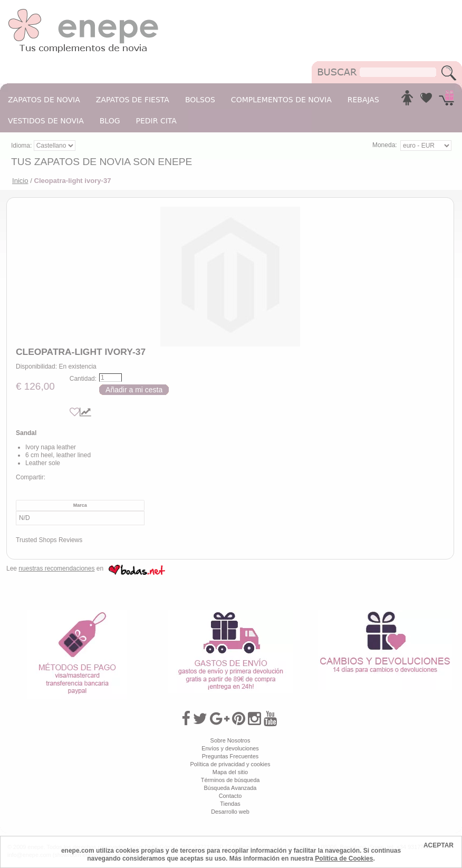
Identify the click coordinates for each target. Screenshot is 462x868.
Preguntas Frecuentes (230, 756)
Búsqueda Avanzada (230, 788)
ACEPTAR (439, 845)
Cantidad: (83, 379)
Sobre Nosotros (230, 740)
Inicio (20, 181)
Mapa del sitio (230, 772)
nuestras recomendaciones (56, 568)
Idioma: (22, 146)
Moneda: (385, 145)
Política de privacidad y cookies (230, 764)
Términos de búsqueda (230, 780)
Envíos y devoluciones (230, 748)
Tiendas (230, 804)
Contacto (230, 796)
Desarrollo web (230, 812)
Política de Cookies (344, 859)
